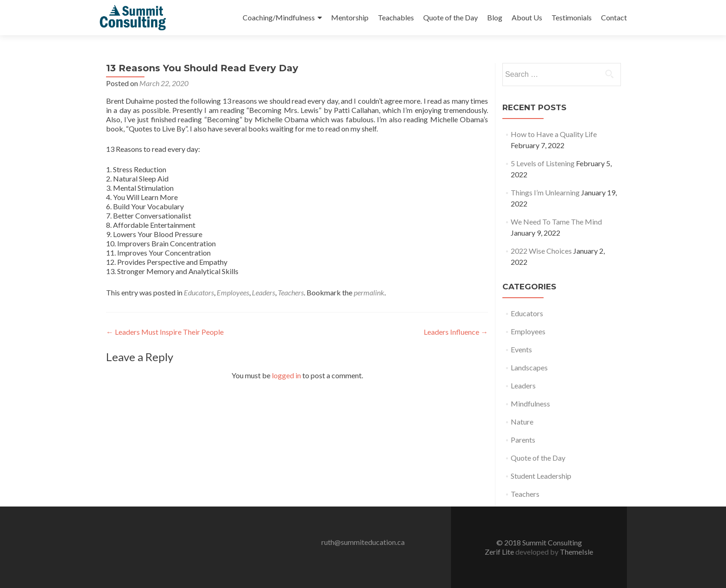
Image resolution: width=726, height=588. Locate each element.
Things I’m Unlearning (545, 192)
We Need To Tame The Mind (556, 222)
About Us (527, 17)
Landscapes (529, 367)
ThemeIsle (576, 552)
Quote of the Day (451, 17)
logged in (286, 375)
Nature (522, 422)
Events (521, 349)
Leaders (263, 292)
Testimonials (572, 17)
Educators (199, 292)
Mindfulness (530, 403)
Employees (233, 292)
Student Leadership (541, 476)
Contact (614, 17)
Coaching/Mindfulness (279, 17)
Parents (523, 440)
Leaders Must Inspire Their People (165, 332)
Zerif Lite (500, 552)
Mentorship (350, 17)
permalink (369, 292)
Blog (495, 17)
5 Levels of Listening (543, 163)
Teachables (396, 17)
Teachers (291, 292)
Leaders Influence (456, 332)
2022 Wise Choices (541, 251)
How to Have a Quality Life (554, 134)
